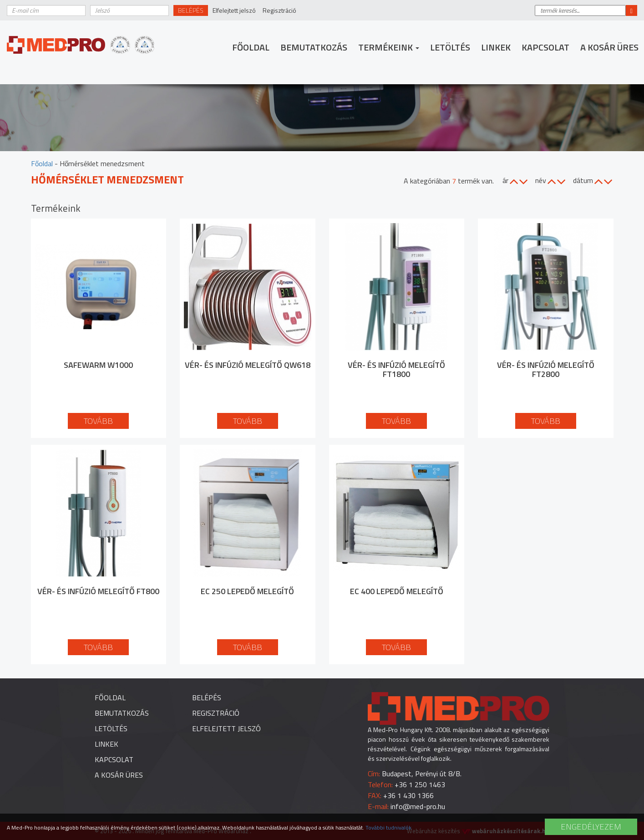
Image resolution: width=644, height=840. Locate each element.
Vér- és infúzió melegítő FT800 (98, 591)
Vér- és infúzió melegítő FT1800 (396, 369)
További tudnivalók (388, 827)
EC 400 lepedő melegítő (397, 591)
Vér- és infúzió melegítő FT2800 (546, 369)
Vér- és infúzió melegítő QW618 (248, 365)
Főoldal (251, 47)
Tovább (98, 421)
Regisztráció (279, 10)
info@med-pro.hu (418, 806)
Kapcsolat (545, 47)
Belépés (191, 10)
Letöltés (450, 47)
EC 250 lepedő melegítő (247, 591)
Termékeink (389, 47)
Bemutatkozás (314, 47)
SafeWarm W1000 (98, 365)
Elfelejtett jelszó (234, 10)
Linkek (496, 47)
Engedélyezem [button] (591, 827)
